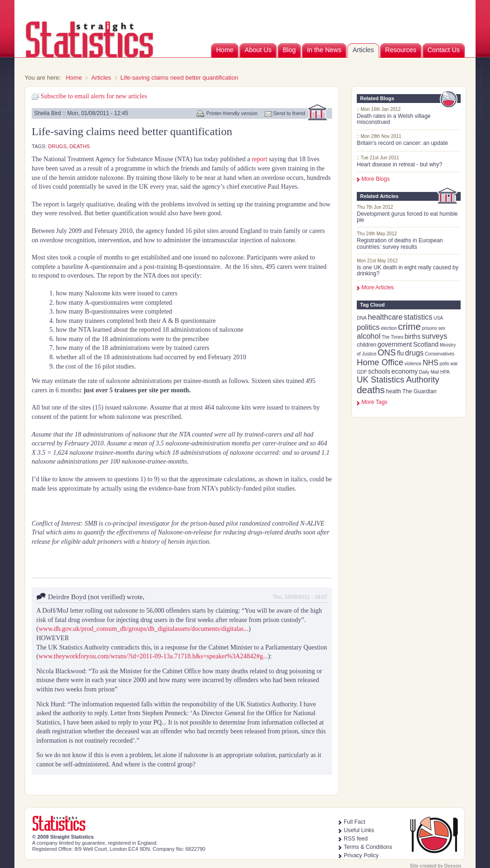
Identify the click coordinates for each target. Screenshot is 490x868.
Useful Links (359, 830)
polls (445, 364)
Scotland (426, 344)
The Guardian (419, 391)
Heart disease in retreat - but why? (399, 164)
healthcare (385, 317)
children (367, 345)
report (260, 159)
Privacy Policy (361, 855)
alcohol (369, 336)
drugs (415, 353)
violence (413, 364)
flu (400, 353)
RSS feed (356, 839)
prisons (429, 328)
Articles (363, 50)
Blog (289, 50)
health (394, 391)
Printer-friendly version (232, 113)
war (454, 364)
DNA (362, 318)
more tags (374, 402)
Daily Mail (429, 372)
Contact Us (444, 50)
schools (379, 371)
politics (368, 327)
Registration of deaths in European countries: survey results (400, 243)
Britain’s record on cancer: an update (402, 143)
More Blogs (376, 179)
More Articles (378, 287)
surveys (434, 336)
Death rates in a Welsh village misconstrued (394, 119)
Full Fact (354, 822)
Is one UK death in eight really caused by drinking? (408, 270)
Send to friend (289, 113)
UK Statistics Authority (398, 380)
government (395, 344)
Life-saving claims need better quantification (180, 78)
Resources (401, 50)
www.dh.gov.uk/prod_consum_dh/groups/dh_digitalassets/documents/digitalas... (144, 629)
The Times (392, 337)
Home (225, 50)
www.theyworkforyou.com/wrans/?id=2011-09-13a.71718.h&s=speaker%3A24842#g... (153, 656)
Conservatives (439, 354)
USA (439, 318)
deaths (371, 390)
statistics (418, 317)
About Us (258, 50)
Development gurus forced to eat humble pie (407, 217)
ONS (387, 353)
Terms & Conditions (368, 847)
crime (409, 327)
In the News (324, 50)
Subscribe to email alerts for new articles (94, 96)
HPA (445, 372)
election (388, 328)
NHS (430, 363)
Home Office (380, 362)
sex (442, 328)
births (412, 336)
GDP (362, 372)
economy (405, 371)
